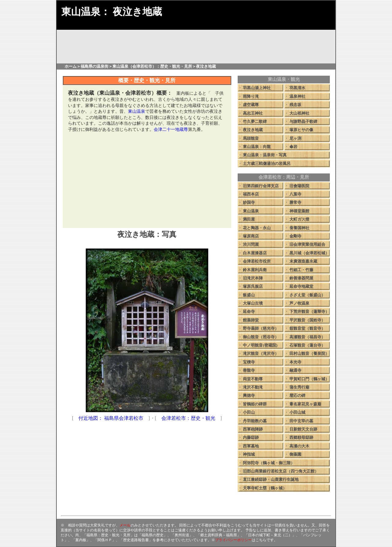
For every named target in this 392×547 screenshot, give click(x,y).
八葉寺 (295, 194)
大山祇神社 (299, 113)
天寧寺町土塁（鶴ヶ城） (265, 488)
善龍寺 (249, 370)
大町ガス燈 (299, 219)
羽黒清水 (297, 88)
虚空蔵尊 (251, 105)
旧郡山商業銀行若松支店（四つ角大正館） (281, 471)
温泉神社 (297, 96)
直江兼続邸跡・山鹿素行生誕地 (271, 479)
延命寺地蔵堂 (301, 286)
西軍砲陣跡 (253, 429)
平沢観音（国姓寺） (307, 320)
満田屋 (249, 219)
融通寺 (295, 370)
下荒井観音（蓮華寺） (309, 311)
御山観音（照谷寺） (261, 337)
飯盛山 (249, 295)
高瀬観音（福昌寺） (307, 337)
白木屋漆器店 (255, 253)
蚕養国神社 (299, 228)
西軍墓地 (251, 446)
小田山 (249, 412)
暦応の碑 (297, 395)
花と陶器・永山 (257, 228)
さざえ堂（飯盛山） (307, 295)
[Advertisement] (147, 180)
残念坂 (295, 105)
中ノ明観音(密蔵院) (260, 345)
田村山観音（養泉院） (309, 353)
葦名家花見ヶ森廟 (305, 404)
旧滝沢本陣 (253, 278)
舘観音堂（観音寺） (307, 328)
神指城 (249, 454)
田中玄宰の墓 (301, 421)
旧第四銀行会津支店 (261, 186)
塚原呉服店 (253, 286)
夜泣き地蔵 (253, 130)
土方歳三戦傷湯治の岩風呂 (267, 163)
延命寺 (249, 311)
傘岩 (293, 147)
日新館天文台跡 (303, 429)
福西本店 (251, 194)
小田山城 (297, 412)
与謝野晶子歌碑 (303, 122)
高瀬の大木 (299, 446)
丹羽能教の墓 (255, 421)
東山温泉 (251, 211)
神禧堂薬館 (299, 211)
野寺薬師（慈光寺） (261, 328)
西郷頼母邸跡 (301, 437)
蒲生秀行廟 (299, 387)
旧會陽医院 (299, 186)
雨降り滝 (251, 96)
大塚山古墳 (253, 303)
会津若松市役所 (257, 261)
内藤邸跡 (251, 437)
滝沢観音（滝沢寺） (261, 353)
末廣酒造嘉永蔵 (303, 261)
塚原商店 (251, 236)
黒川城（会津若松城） (309, 253)
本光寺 (295, 362)
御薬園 (295, 454)
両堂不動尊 (253, 379)
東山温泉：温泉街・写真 (265, 155)
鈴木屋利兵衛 (255, 270)
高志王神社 (253, 113)
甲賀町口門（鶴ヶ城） (309, 379)
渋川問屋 (251, 244)
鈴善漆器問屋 (301, 278)
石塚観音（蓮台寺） (307, 345)
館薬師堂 (251, 320)
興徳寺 (249, 395)
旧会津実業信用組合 (307, 244)
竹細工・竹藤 (301, 270)
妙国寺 (249, 202)
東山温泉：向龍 (257, 147)
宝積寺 (249, 362)
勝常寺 (295, 202)
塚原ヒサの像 (301, 130)
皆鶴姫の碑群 (255, 404)
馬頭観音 (251, 138)
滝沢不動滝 (253, 387)
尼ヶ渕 (295, 138)
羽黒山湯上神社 (257, 88)
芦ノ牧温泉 (299, 303)
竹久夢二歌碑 (255, 122)
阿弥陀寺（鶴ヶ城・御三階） (269, 463)
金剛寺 (295, 236)
